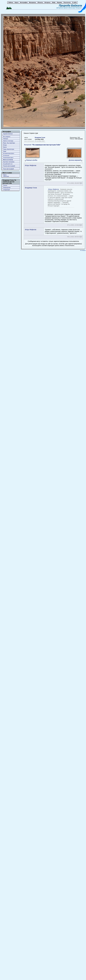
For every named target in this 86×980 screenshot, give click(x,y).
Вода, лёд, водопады (9, 143)
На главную (83, 250)
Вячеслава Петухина (75, 8)
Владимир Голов (40, 137)
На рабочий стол (8, 164)
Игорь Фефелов (31, 165)
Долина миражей (75, 160)
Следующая (6, 190)
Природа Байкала (70, 5)
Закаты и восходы (8, 141)
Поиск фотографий (8, 169)
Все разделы (7, 137)
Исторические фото (9, 153)
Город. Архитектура (9, 149)
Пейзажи (6, 139)
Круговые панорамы (9, 162)
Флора (5, 145)
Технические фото (8, 158)
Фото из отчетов (8, 160)
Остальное (6, 155)
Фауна (5, 147)
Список (5, 185)
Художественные (8, 134)
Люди (5, 151)
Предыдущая (7, 187)
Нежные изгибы (32, 160)
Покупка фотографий (9, 166)
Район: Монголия (6, 176)
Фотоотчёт (42, 145)
